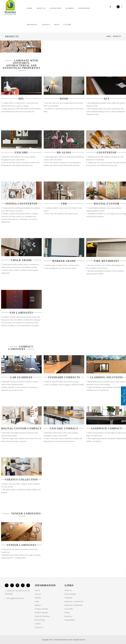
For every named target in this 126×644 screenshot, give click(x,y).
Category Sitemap (41, 609)
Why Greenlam (70, 594)
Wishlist (38, 598)
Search (37, 590)
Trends (67, 613)
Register (38, 605)
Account (38, 594)
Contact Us (39, 627)
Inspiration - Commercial (74, 601)
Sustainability (70, 620)
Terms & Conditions (42, 616)
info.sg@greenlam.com (15, 598)
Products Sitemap (41, 613)
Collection (68, 598)
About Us (68, 590)
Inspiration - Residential (73, 605)
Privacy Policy (40, 620)
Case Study (69, 609)
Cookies (38, 624)
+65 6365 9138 (21, 591)
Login (37, 601)
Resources (68, 616)
